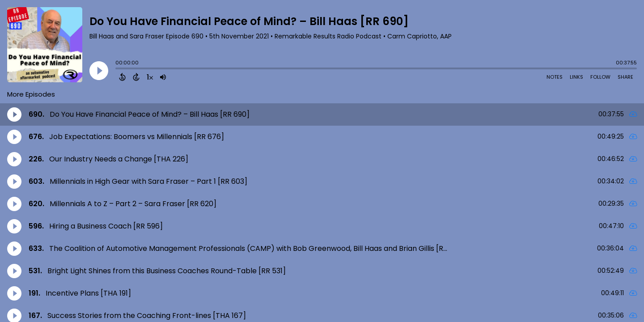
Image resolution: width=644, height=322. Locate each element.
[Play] (99, 71)
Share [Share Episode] (625, 77)
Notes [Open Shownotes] (555, 77)
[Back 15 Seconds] (122, 77)
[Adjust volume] (163, 77)
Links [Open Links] (576, 77)
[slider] (118, 69)
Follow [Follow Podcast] (600, 77)
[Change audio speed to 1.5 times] (150, 77)
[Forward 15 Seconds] (136, 77)
